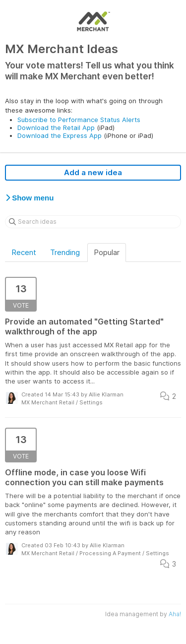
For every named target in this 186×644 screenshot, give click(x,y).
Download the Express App (60, 135)
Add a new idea (93, 172)
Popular (107, 252)
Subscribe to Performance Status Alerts (79, 120)
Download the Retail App (56, 128)
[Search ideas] (93, 222)
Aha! (175, 614)
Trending (65, 252)
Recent (24, 252)
